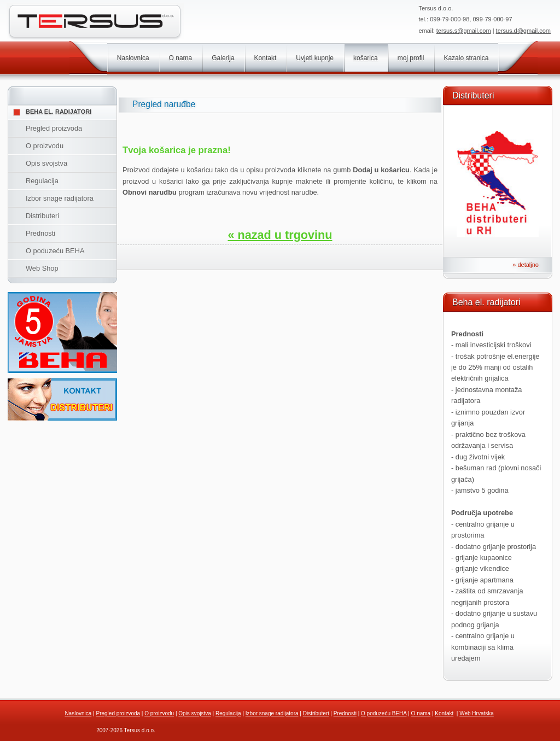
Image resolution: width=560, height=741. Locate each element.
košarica (366, 58)
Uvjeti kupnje (315, 58)
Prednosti (40, 233)
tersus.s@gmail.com (464, 31)
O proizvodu (45, 146)
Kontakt (266, 58)
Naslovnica (133, 58)
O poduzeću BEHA (55, 251)
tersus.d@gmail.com (523, 31)
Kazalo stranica (466, 58)
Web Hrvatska (477, 713)
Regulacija (42, 181)
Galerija (223, 58)
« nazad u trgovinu (280, 235)
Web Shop (42, 268)
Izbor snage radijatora (60, 198)
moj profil (411, 58)
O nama (181, 58)
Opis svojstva (46, 163)
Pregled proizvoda (54, 128)
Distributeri (42, 216)
